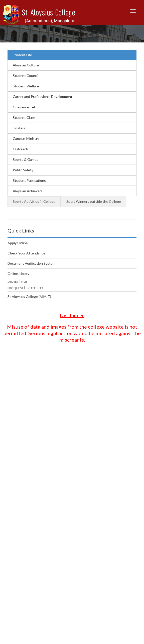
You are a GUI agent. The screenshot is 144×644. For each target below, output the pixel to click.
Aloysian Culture (26, 65)
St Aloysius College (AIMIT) (29, 297)
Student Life (22, 55)
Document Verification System (31, 263)
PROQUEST (15, 288)
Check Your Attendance (26, 253)
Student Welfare (26, 86)
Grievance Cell (24, 107)
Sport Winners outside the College (94, 201)
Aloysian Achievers (28, 191)
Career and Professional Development (43, 97)
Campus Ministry (26, 138)
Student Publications (29, 180)
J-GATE (31, 288)
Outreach (20, 149)
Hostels (19, 128)
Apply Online (18, 243)
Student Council (26, 76)
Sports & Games (26, 159)
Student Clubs (24, 117)
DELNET (13, 282)
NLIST (25, 282)
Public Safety (23, 170)
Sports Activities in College (34, 201)
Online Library (18, 274)
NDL (41, 288)
